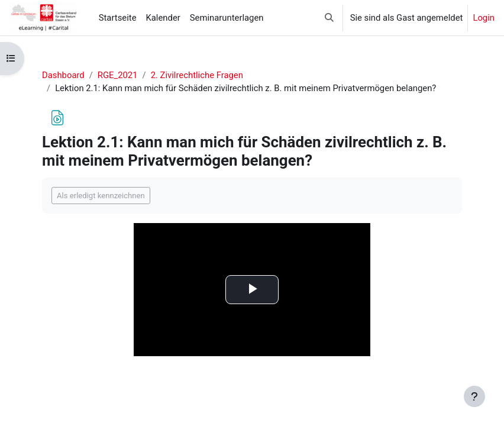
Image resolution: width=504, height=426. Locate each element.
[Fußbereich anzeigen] (474, 396)
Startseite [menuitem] (118, 18)
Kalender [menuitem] (163, 18)
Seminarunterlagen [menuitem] (227, 18)
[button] (329, 18)
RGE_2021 (118, 75)
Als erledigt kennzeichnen (101, 196)
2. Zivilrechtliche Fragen (197, 75)
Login (484, 18)
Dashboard (63, 75)
